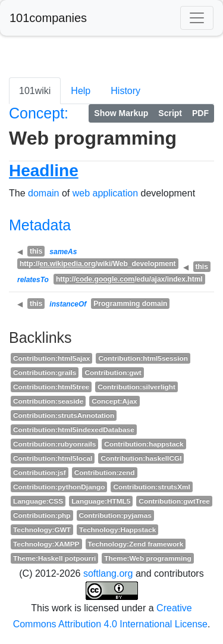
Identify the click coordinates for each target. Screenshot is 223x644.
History (125, 91)
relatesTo (33, 280)
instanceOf (68, 304)
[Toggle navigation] (197, 18)
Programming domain (130, 304)
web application (105, 193)
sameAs (63, 252)
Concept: (39, 113)
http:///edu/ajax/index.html (129, 279)
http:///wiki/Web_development (98, 264)
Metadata (40, 225)
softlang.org (108, 573)
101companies (48, 18)
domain (43, 193)
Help (81, 91)
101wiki (35, 91)
